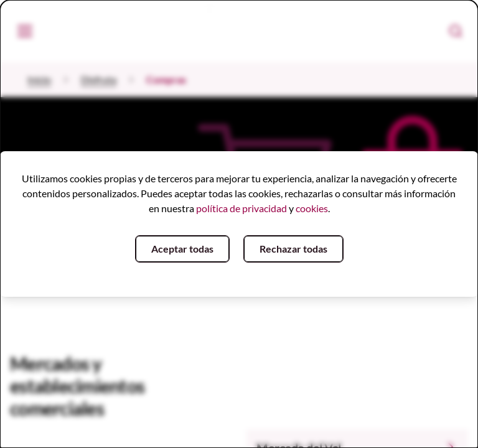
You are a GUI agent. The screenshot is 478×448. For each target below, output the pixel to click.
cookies (312, 208)
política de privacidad (241, 208)
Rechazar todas (293, 249)
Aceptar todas (182, 249)
